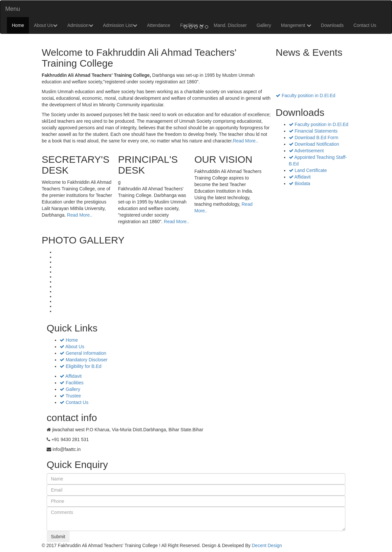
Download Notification (314, 144)
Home (18, 25)
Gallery (70, 389)
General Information (83, 353)
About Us (46, 25)
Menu (13, 9)
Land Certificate (308, 170)
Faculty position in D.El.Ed (305, 97)
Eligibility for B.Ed (81, 366)
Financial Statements (313, 131)
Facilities (72, 383)
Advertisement (306, 151)
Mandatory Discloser (84, 360)
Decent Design (267, 545)
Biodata (300, 183)
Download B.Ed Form (314, 138)
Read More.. (245, 141)
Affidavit (300, 177)
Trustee (70, 396)
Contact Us (365, 25)
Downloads (332, 25)
